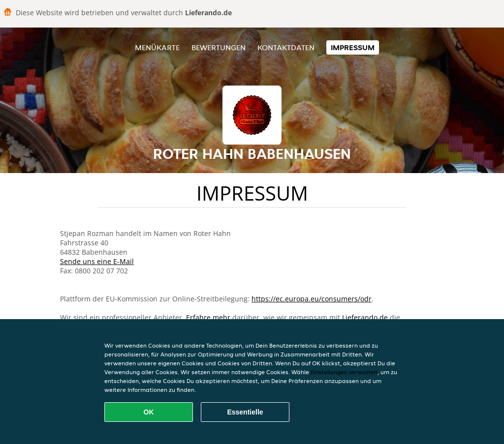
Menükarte (157, 47)
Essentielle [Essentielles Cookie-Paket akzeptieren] (245, 412)
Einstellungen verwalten (344, 372)
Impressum (353, 47)
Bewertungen (219, 47)
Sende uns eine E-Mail (97, 261)
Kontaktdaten (286, 47)
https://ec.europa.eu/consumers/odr (312, 299)
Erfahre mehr (208, 317)
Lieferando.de (365, 317)
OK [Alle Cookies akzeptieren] (149, 412)
